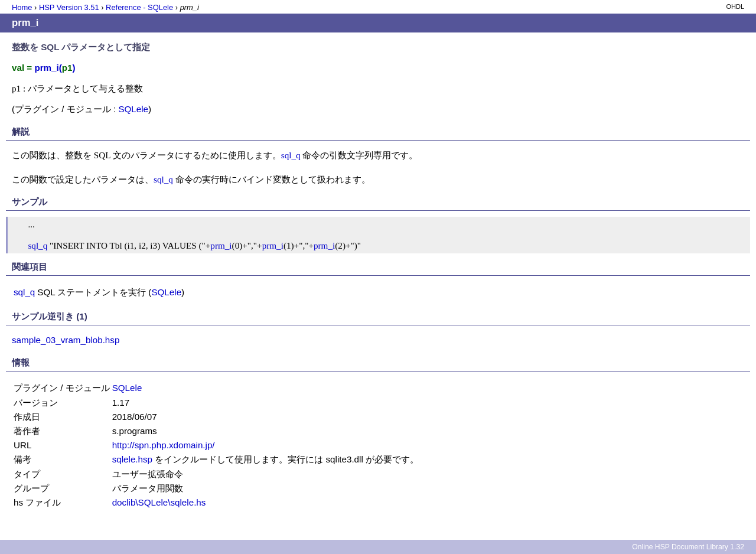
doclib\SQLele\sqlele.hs (159, 502)
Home (22, 7)
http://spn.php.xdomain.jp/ (164, 445)
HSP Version (69, 7)
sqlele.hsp (132, 459)
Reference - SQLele (139, 7)
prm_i (221, 245)
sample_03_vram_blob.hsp (66, 340)
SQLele (133, 109)
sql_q (291, 155)
